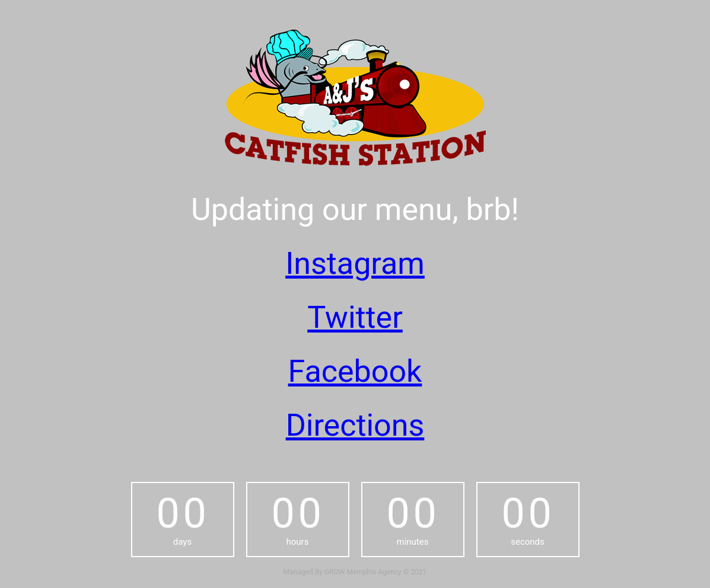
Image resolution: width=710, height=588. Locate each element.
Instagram (355, 263)
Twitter (355, 317)
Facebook (355, 371)
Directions (355, 425)
